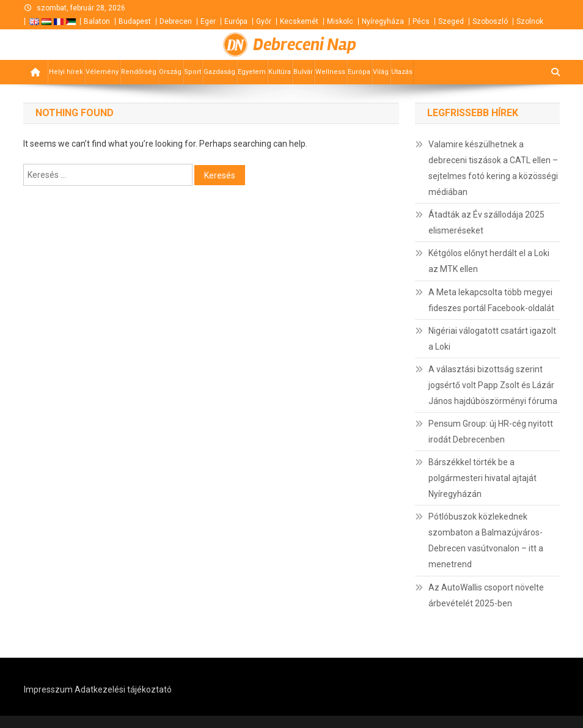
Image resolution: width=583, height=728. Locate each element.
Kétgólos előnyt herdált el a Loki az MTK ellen (489, 261)
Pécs (421, 21)
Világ (381, 72)
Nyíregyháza (383, 21)
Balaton (97, 21)
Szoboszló (490, 21)
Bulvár (303, 72)
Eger (208, 21)
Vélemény (102, 72)
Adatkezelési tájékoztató (123, 689)
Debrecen (176, 21)
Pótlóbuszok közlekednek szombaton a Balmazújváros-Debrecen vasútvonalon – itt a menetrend (486, 540)
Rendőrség (139, 72)
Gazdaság (219, 72)
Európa (236, 21)
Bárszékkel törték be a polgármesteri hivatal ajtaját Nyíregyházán (482, 478)
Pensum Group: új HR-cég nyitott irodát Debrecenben (491, 432)
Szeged (451, 21)
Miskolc (340, 21)
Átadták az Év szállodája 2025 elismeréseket (486, 222)
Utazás (402, 72)
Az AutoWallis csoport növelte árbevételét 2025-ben (486, 595)
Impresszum (48, 689)
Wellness (330, 72)
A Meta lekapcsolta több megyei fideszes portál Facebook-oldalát (491, 300)
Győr (264, 21)
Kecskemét (299, 21)
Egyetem (252, 72)
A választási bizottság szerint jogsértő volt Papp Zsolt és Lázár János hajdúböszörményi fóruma (493, 385)
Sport (193, 72)
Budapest (135, 21)
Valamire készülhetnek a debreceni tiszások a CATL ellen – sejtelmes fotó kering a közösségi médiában (493, 168)
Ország (170, 72)
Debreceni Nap (305, 45)
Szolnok (530, 21)
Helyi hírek (66, 72)
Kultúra (280, 72)
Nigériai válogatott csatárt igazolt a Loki (492, 339)
